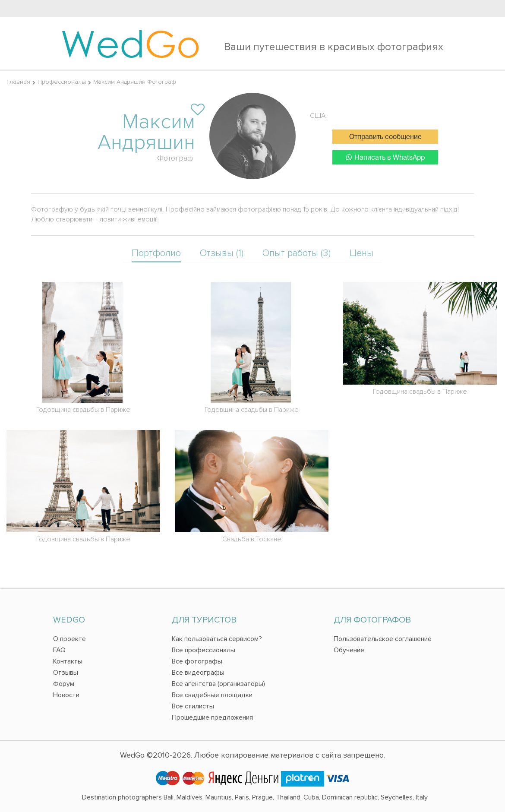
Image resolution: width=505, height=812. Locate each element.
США (318, 116)
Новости (66, 695)
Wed (131, 43)
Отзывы (66, 673)
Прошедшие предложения (212, 717)
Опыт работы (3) (297, 253)
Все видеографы (198, 673)
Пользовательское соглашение (383, 639)
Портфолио (156, 253)
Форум (64, 684)
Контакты (68, 661)
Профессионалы (62, 82)
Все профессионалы (204, 650)
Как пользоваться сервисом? (217, 639)
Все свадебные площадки (212, 695)
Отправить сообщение (385, 137)
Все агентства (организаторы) (218, 684)
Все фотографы (197, 661)
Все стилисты (193, 706)
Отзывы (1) (222, 253)
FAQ (59, 650)
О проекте (69, 639)
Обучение (349, 650)
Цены (361, 253)
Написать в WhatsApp (385, 157)
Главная (18, 82)
